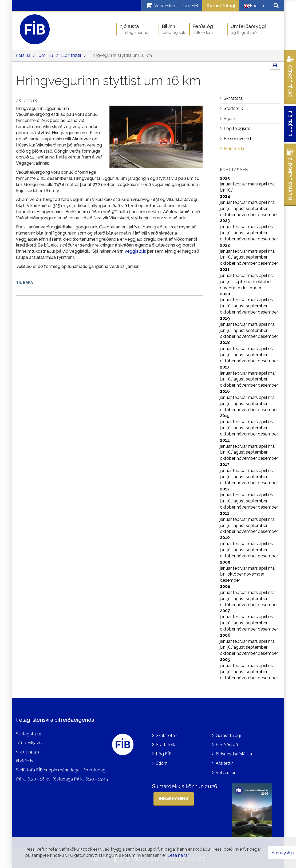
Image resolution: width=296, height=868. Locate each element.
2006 (225, 635)
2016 (225, 391)
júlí (230, 190)
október (228, 215)
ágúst (240, 209)
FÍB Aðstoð (227, 745)
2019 (225, 318)
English (254, 6)
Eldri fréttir (71, 55)
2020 (225, 294)
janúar (226, 184)
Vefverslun (226, 773)
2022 (225, 245)
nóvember (247, 215)
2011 (225, 513)
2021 (225, 269)
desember (268, 215)
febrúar (240, 184)
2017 (225, 367)
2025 (225, 178)
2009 (225, 562)
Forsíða (23, 55)
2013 (225, 464)
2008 (225, 586)
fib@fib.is (25, 761)
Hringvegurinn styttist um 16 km (121, 55)
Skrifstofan (167, 736)
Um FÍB (191, 6)
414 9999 (29, 752)
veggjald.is (135, 251)
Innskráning (174, 798)
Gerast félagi (221, 6)
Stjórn (162, 763)
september (257, 209)
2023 (225, 221)
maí (272, 184)
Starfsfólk (165, 745)
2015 (225, 416)
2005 (225, 659)
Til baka (24, 283)
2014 (225, 440)
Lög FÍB (164, 754)
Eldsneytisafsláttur (234, 754)
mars (253, 184)
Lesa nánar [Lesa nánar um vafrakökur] (178, 855)
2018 (225, 342)
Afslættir (224, 763)
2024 (225, 196)
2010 (225, 538)
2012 (225, 489)
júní (224, 190)
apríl (264, 184)
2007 (225, 611)
